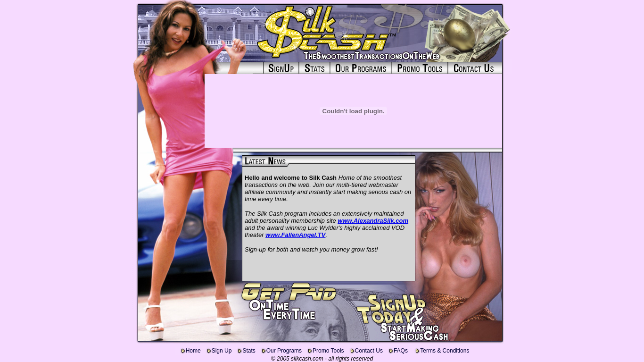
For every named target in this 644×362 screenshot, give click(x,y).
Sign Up (222, 351)
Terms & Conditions (445, 351)
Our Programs (284, 351)
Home (193, 351)
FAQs (401, 351)
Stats (249, 351)
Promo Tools (328, 351)
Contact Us (369, 351)
